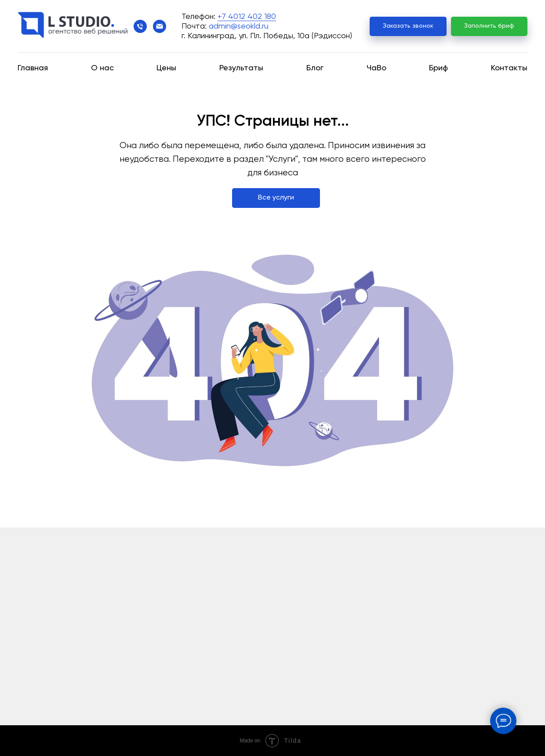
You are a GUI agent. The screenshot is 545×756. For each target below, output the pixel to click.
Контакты (509, 68)
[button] (408, 27)
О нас (102, 68)
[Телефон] (140, 26)
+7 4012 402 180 (247, 17)
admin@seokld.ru (239, 26)
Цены (166, 68)
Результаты (241, 68)
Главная (33, 68)
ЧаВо (376, 68)
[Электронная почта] (160, 26)
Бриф (438, 68)
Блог (315, 68)
